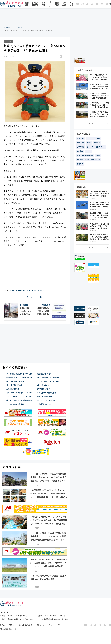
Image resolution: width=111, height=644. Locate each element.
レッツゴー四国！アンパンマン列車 (19, 397)
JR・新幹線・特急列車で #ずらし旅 (19, 374)
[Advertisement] (55, 17)
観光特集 (43, 4)
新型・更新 (81, 143)
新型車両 (97, 143)
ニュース (19, 28)
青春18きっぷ (96, 160)
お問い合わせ (40, 625)
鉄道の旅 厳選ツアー (45, 397)
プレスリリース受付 (55, 625)
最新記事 (27, 4)
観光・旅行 (81, 139)
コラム (50, 4)
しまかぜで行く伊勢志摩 (15, 404)
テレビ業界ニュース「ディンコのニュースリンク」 (50, 616)
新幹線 (89, 143)
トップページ (7, 28)
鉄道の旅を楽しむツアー (46, 385)
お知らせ (71, 4)
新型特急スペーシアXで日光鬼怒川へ (20, 378)
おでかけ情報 (35, 4)
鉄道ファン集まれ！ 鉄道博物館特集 (19, 400)
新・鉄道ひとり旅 (83, 160)
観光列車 (80, 151)
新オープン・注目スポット (96, 147)
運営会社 (12, 625)
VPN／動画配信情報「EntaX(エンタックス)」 (55, 619)
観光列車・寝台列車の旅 (15, 381)
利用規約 (3, 625)
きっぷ (98, 155)
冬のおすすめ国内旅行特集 (47, 393)
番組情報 (57, 4)
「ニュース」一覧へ (35, 297)
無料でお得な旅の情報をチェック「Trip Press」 (18, 619)
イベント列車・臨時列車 (85, 155)
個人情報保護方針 (25, 625)
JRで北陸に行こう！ (45, 389)
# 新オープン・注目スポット (26, 291)
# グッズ (41, 291)
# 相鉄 (12, 291)
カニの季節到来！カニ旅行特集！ (49, 378)
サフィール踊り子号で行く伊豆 (48, 381)
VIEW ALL (93, 123)
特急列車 (80, 164)
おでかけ (88, 151)
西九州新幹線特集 (13, 389)
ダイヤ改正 (81, 147)
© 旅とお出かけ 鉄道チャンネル (9, 629)
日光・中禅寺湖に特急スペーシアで (19, 393)
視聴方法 (64, 4)
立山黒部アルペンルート (46, 404)
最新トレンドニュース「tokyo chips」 (15, 616)
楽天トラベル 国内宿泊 (46, 400)
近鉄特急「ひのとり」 (45, 374)
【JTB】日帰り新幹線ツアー (17, 385)
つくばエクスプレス (94, 139)
